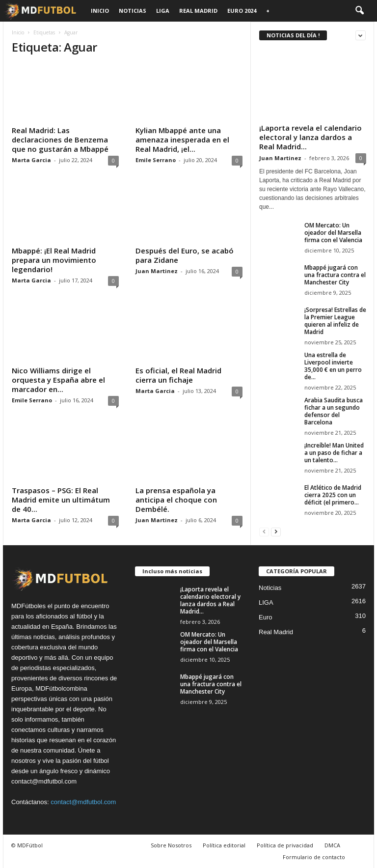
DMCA (332, 845)
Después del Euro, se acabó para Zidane (185, 255)
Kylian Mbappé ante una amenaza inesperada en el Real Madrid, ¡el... (182, 140)
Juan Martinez (157, 271)
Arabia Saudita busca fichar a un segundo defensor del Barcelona (334, 411)
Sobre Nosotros (171, 845)
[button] (359, 11)
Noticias (133, 11)
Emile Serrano (156, 160)
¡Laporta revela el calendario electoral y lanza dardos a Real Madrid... (310, 137)
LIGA (163, 11)
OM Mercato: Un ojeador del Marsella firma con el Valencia (333, 233)
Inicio (100, 11)
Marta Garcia (31, 160)
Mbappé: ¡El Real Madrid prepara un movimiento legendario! (54, 260)
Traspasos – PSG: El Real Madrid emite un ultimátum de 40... (61, 500)
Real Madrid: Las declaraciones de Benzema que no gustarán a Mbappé (60, 140)
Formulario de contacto (314, 857)
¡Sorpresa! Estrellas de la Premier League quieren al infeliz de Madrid (335, 321)
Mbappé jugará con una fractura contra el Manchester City (335, 275)
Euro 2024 (242, 11)
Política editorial (224, 845)
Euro (265, 617)
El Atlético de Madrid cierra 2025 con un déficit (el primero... (333, 495)
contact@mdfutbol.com (83, 802)
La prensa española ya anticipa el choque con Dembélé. (176, 500)
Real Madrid (198, 11)
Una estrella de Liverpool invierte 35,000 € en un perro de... (333, 366)
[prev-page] (264, 531)
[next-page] (276, 531)
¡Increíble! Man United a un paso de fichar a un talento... (334, 453)
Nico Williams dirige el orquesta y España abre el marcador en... (58, 380)
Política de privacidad (285, 845)
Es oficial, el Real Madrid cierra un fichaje (178, 375)
